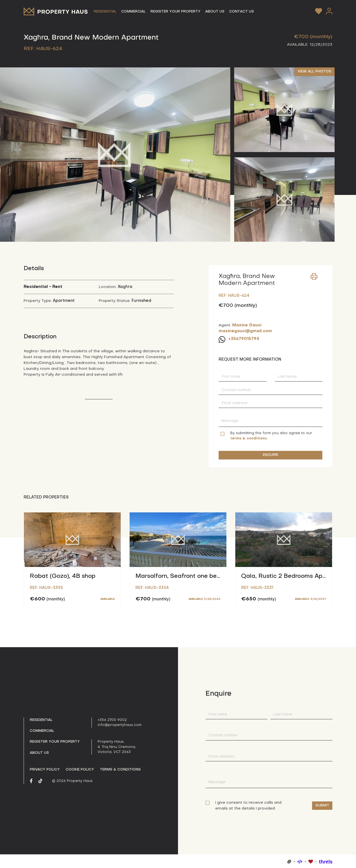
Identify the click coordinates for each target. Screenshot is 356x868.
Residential (41, 720)
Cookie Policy (80, 770)
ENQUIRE (270, 455)
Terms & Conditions (120, 770)
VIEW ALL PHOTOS (314, 72)
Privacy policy (45, 770)
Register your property (55, 742)
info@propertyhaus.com (120, 725)
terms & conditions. (249, 439)
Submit (322, 806)
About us (39, 753)
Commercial (42, 731)
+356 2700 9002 (112, 720)
